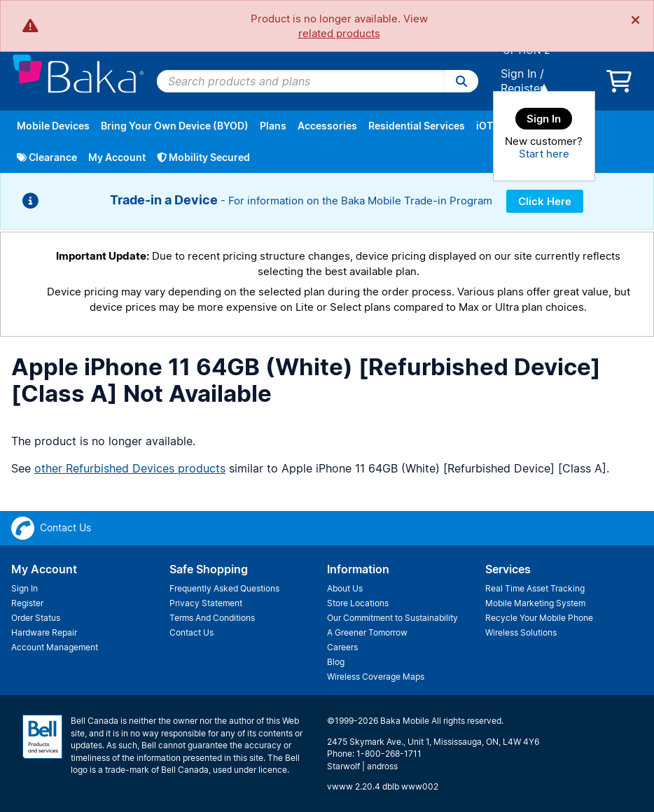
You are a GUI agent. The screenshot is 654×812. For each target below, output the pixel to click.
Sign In (519, 73)
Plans (273, 126)
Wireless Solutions (521, 632)
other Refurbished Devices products (130, 468)
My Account (117, 157)
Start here (544, 154)
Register (522, 88)
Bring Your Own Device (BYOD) (175, 126)
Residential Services (417, 126)
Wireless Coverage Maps (376, 677)
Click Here (545, 201)
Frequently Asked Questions (224, 588)
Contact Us (192, 632)
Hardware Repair (44, 632)
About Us (345, 588)
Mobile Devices (53, 126)
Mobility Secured (203, 157)
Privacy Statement (206, 603)
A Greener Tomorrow (367, 632)
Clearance (47, 157)
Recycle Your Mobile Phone (539, 618)
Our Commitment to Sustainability (392, 618)
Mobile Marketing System (535, 603)
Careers (342, 647)
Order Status (36, 618)
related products (339, 33)
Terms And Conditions (212, 618)
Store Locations (358, 603)
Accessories (327, 126)
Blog (336, 662)
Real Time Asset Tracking (535, 588)
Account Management (55, 647)
